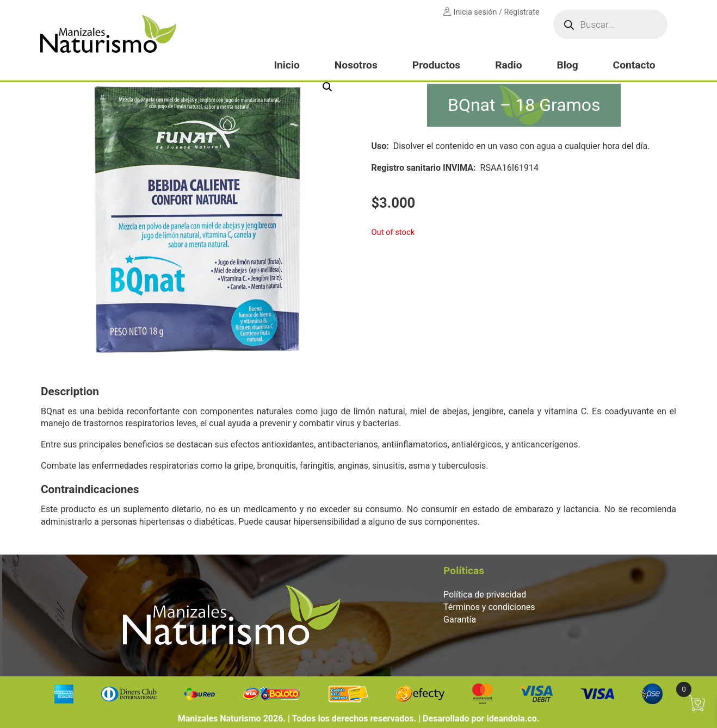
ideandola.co (511, 718)
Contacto (634, 65)
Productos (436, 65)
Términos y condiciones (489, 607)
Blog (567, 65)
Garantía (460, 620)
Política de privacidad (485, 595)
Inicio (286, 65)
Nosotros (356, 65)
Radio (508, 65)
